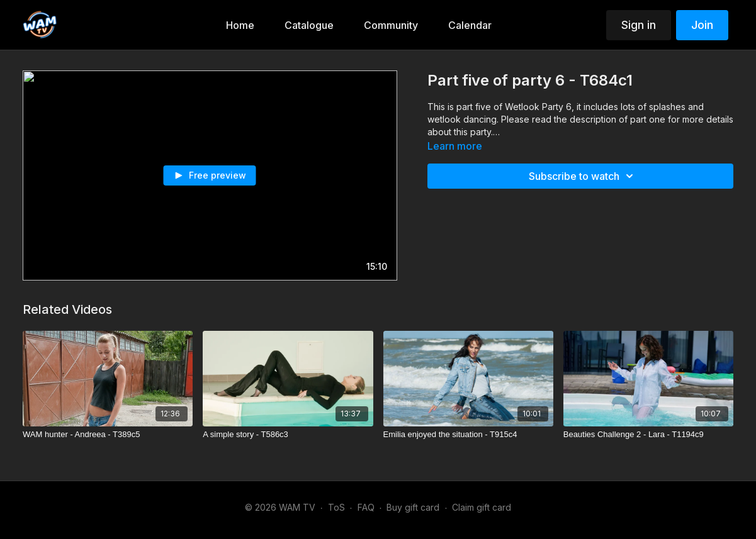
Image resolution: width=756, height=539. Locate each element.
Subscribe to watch (583, 176)
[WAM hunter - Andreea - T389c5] (108, 435)
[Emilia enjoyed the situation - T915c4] (468, 435)
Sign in (639, 25)
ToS (336, 507)
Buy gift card (413, 507)
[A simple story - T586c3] (288, 435)
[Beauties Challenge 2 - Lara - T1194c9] (648, 435)
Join (702, 25)
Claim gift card (482, 507)
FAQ (366, 507)
